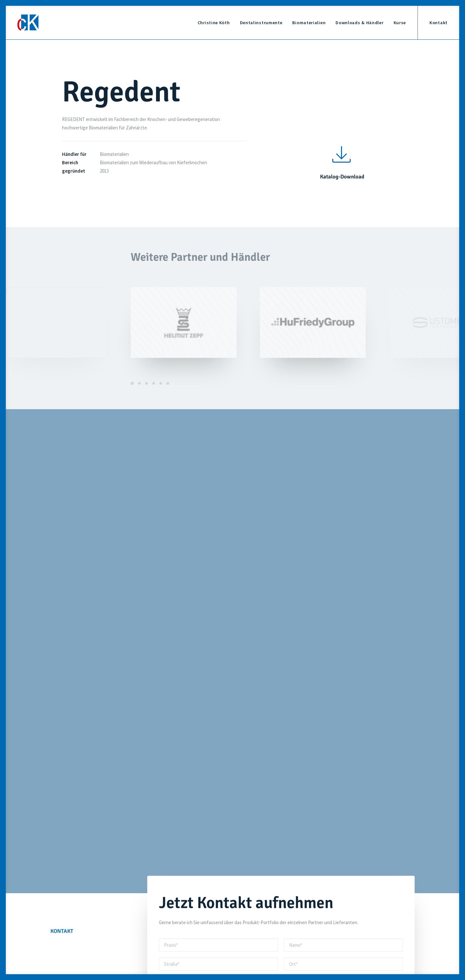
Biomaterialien (309, 23)
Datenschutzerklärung (251, 725)
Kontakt (439, 23)
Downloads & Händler (359, 23)
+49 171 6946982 (207, 798)
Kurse (400, 23)
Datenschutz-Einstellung (340, 929)
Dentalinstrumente (261, 23)
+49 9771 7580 (203, 883)
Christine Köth (214, 23)
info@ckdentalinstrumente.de (335, 798)
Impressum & (328, 909)
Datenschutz (355, 909)
